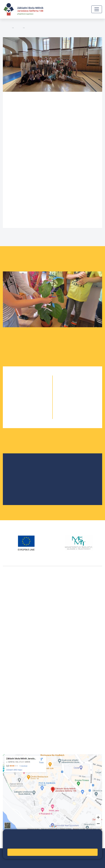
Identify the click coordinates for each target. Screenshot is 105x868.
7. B (84, 394)
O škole (17, 465)
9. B (84, 409)
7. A (71, 394)
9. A (71, 409)
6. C (84, 386)
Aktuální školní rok (38, 28)
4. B (34, 409)
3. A (21, 401)
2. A (21, 394)
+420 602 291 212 (15, 672)
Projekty (18, 477)
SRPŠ (16, 489)
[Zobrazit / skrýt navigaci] (97, 9)
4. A (21, 409)
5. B (34, 417)
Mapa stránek (21, 858)
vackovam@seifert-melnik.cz (23, 649)
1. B (34, 386)
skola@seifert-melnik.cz (20, 682)
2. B (34, 394)
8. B (84, 401)
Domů (6, 28)
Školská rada (21, 471)
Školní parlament (24, 483)
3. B (34, 401)
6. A (71, 386)
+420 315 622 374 (15, 668)
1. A (21, 386)
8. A (71, 401)
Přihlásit (38, 858)
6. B (78, 386)
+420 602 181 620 (15, 644)
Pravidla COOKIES (33, 863)
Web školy (95, 853)
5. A (21, 417)
